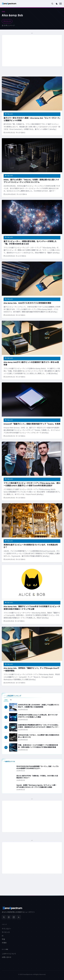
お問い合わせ (7, 957)
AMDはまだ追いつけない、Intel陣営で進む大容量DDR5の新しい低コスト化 (39, 736)
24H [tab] (6, 700)
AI (3, 936)
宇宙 (3, 939)
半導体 (4, 943)
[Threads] (9, 917)
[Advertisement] (32, 51)
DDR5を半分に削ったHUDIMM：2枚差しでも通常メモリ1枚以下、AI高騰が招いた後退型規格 (39, 706)
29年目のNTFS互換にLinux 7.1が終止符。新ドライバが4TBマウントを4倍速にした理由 (38, 716)
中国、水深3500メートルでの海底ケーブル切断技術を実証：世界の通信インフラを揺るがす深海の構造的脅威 (38, 746)
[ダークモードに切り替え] (57, 4)
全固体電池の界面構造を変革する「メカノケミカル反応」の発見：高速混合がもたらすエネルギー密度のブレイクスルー (39, 727)
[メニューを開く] (61, 4)
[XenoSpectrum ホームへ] (9, 4)
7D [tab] (11, 700)
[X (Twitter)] (4, 917)
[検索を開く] (52, 4)
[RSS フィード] (19, 917)
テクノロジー (6, 929)
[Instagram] (14, 917)
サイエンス (7, 21)
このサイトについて (9, 954)
